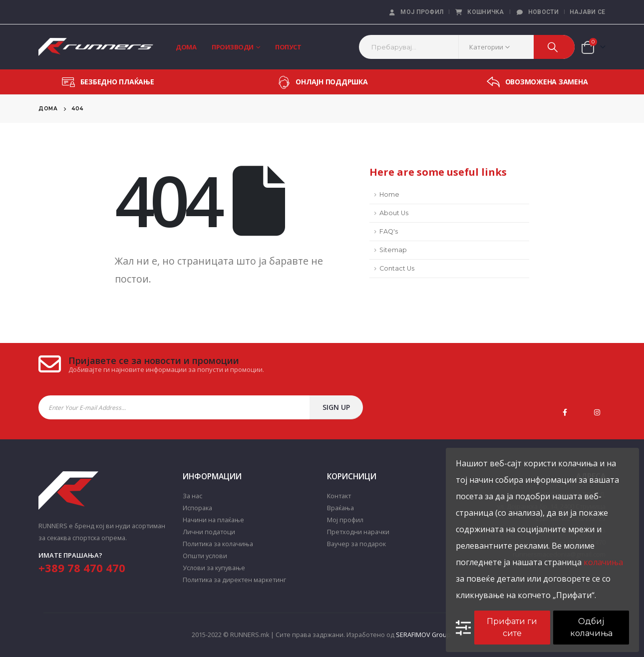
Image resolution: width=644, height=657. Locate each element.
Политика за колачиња (218, 544)
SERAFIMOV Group (423, 635)
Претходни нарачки (358, 532)
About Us (394, 213)
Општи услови (205, 556)
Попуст (288, 47)
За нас (192, 496)
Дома (186, 47)
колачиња (603, 562)
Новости (537, 12)
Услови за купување (214, 568)
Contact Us (397, 268)
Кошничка (479, 12)
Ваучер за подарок (356, 544)
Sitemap (393, 250)
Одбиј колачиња (591, 627)
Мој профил (415, 12)
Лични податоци (209, 532)
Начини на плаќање (213, 520)
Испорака (197, 508)
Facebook (565, 412)
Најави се (588, 12)
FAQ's (389, 231)
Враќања (340, 508)
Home (389, 194)
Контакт (339, 496)
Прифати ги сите (512, 627)
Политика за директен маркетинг (234, 580)
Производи (233, 47)
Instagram (597, 412)
